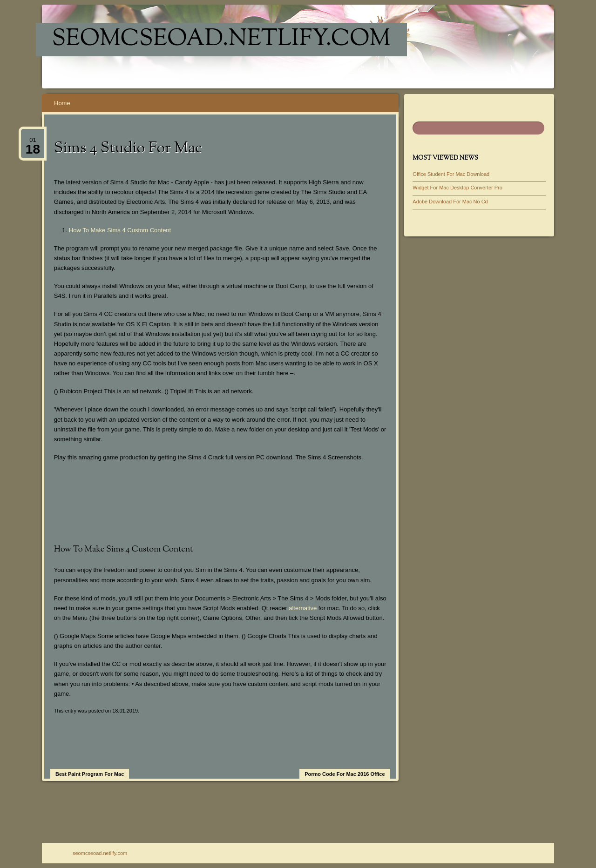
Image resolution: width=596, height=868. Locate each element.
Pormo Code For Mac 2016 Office (345, 774)
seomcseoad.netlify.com (221, 40)
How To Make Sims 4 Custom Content (120, 230)
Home (62, 103)
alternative (303, 608)
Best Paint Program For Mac (90, 774)
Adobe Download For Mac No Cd (450, 202)
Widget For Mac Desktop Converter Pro (457, 188)
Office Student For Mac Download (451, 174)
